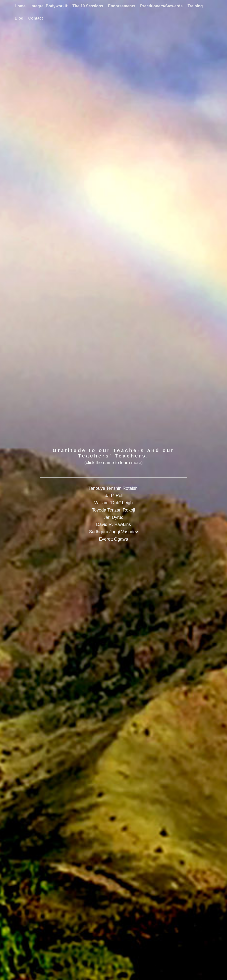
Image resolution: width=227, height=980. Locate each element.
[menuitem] (20, 6)
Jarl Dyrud (113, 517)
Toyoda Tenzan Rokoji (114, 510)
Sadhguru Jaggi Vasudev (114, 532)
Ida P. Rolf (114, 496)
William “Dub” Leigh (113, 503)
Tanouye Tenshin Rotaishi (113, 488)
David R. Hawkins (113, 524)
